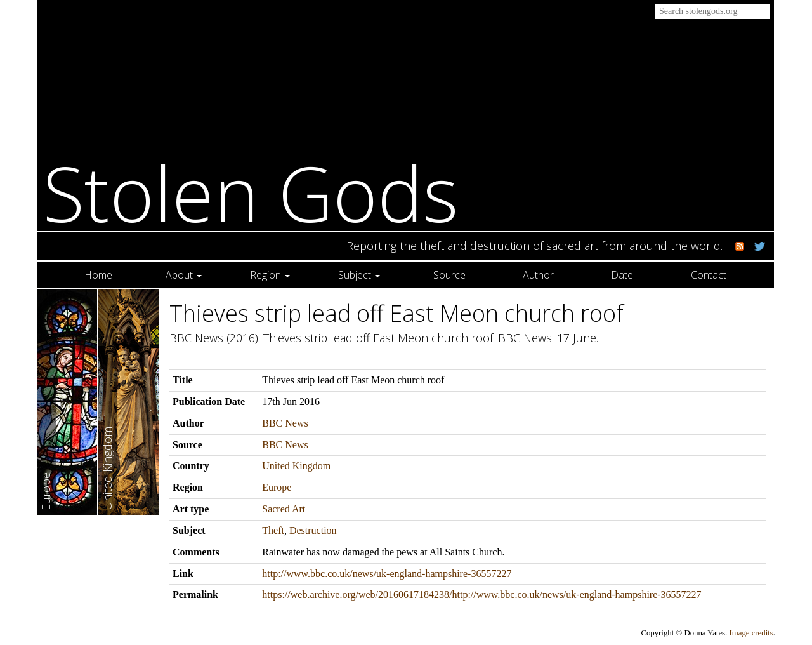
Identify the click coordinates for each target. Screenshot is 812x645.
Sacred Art (284, 509)
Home (98, 275)
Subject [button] (359, 275)
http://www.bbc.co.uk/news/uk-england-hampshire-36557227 (387, 574)
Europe (277, 487)
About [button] (184, 275)
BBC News (285, 423)
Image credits (751, 633)
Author (538, 275)
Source (449, 275)
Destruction (313, 530)
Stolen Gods (251, 193)
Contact (709, 275)
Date (622, 275)
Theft (273, 530)
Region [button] (270, 275)
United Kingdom (296, 466)
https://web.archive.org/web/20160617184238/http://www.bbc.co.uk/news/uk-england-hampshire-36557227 (481, 595)
